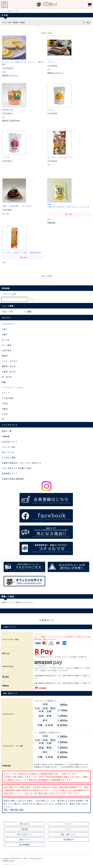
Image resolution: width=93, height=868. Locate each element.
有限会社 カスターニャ (10, 75)
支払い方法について (24, 834)
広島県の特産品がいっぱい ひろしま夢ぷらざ (21, 463)
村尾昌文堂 (51, 222)
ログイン (69, 829)
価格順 (15, 22)
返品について (24, 839)
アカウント (69, 824)
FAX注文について (10, 442)
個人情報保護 (24, 845)
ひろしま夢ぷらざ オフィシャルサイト (12, 864)
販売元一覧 (7, 431)
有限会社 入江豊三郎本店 (11, 120)
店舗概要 (6, 436)
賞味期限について (10, 473)
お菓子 (10, 11)
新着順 (22, 22)
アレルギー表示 (9, 447)
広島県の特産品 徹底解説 (13, 479)
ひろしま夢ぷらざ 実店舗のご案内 (17, 468)
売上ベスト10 (8, 452)
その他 (16, 11)
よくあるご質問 (9, 458)
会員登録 (24, 829)
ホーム (4, 11)
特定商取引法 (69, 839)
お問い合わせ (24, 824)
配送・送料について (69, 834)
